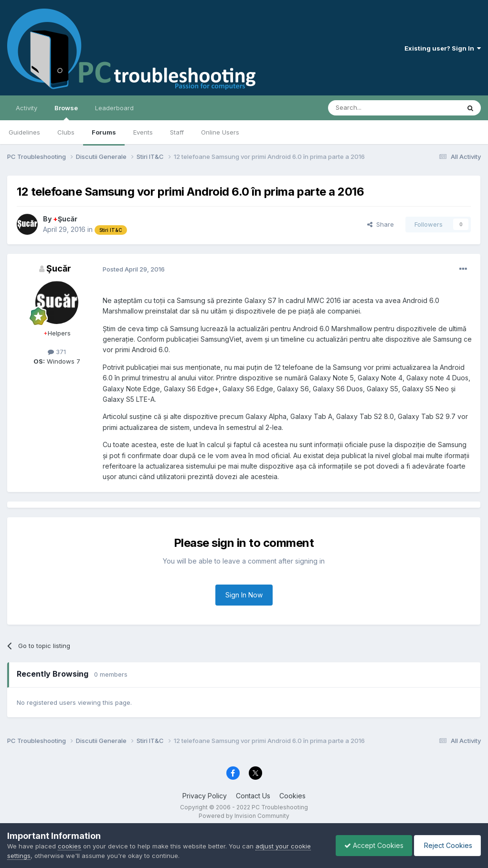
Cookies (292, 796)
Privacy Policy (205, 796)
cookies (69, 846)
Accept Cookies (369, 845)
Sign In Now (244, 595)
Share (381, 224)
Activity (27, 108)
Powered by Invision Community (244, 816)
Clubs (66, 132)
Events (143, 132)
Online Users (220, 132)
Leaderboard (114, 108)
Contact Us (253, 796)
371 (57, 352)
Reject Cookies (446, 845)
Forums (104, 132)
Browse (66, 112)
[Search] (370, 108)
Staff (177, 132)
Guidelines (24, 132)
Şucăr (65, 219)
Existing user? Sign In (443, 48)
